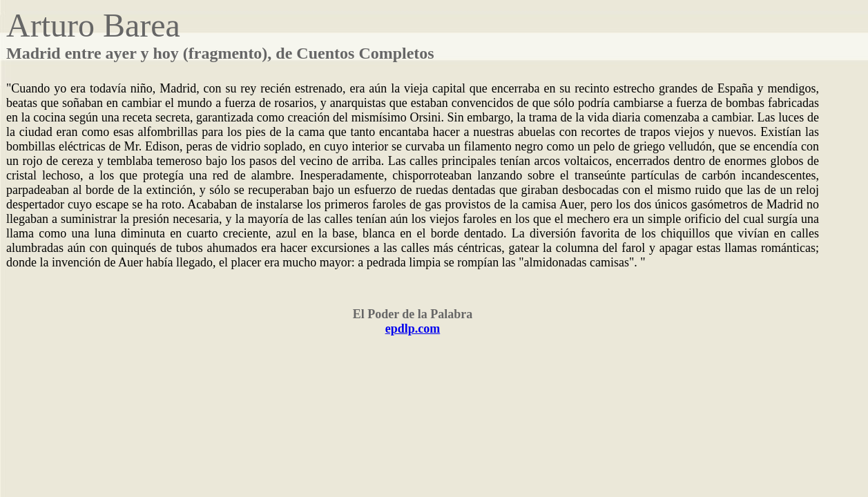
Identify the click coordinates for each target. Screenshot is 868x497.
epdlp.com (413, 329)
